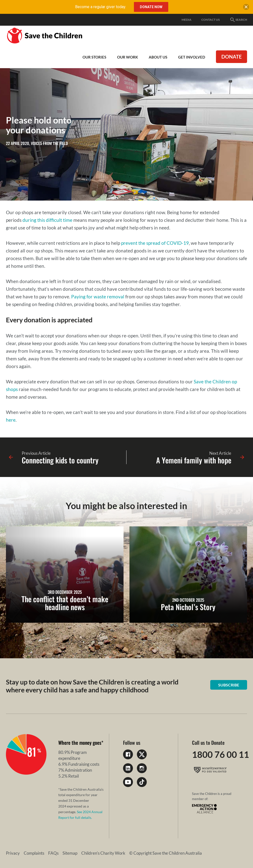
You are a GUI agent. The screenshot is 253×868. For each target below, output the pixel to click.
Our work (127, 57)
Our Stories (94, 57)
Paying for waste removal (98, 297)
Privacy (13, 853)
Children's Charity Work (103, 853)
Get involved (192, 57)
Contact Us (211, 20)
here (11, 420)
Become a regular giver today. (101, 7)
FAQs (53, 853)
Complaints (34, 853)
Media (187, 20)
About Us (158, 57)
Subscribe (229, 685)
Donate (232, 57)
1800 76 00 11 (221, 754)
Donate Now (151, 7)
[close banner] (246, 8)
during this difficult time (47, 220)
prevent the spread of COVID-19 (155, 243)
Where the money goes (80, 743)
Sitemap (70, 853)
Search (238, 20)
